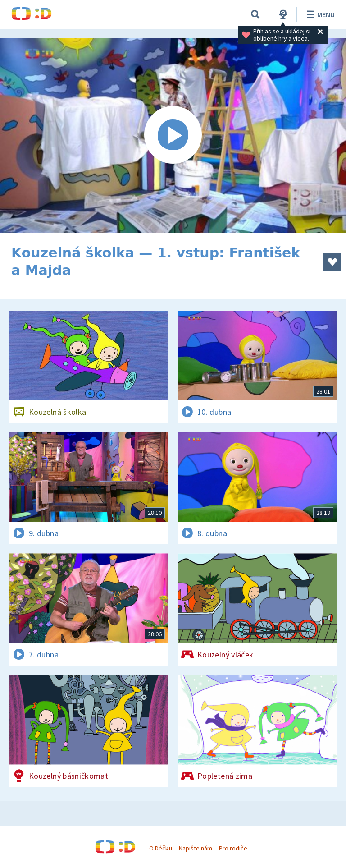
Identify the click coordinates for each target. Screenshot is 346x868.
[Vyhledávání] (255, 14)
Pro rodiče (233, 848)
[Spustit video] (173, 135)
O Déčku (160, 848)
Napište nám (196, 848)
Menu (319, 14)
